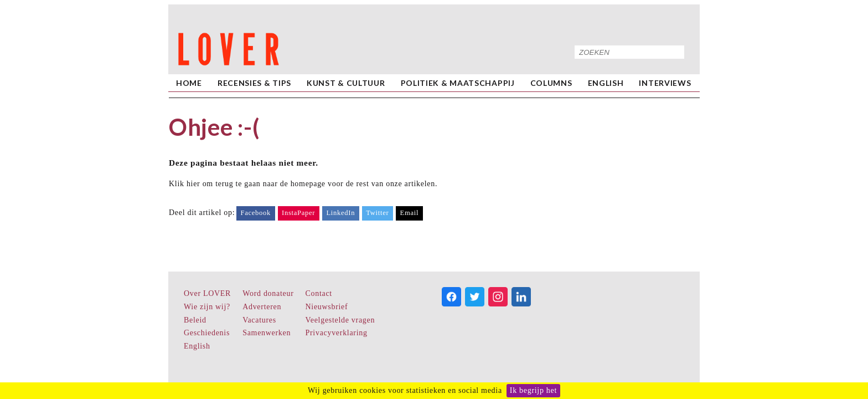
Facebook (255, 213)
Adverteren (262, 307)
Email (410, 213)
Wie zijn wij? (207, 307)
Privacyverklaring (337, 333)
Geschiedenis (207, 333)
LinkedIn (340, 213)
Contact (319, 293)
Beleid (195, 320)
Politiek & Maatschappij (458, 83)
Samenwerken (267, 333)
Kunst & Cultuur (346, 83)
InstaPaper (298, 213)
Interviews (665, 83)
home (189, 83)
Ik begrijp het (533, 390)
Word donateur (268, 293)
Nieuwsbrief (327, 307)
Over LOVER (207, 293)
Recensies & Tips (254, 83)
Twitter (377, 213)
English (606, 83)
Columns (551, 83)
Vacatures (259, 320)
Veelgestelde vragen (340, 320)
